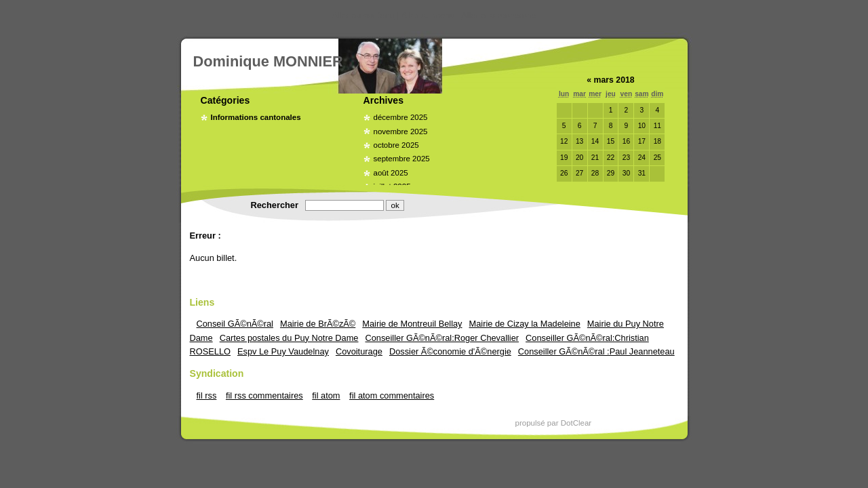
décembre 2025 (401, 117)
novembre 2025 (401, 131)
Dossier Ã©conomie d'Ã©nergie (450, 351)
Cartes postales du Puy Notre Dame (289, 338)
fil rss (207, 395)
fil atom (326, 395)
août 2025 (391, 173)
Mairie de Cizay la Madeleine (525, 324)
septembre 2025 (402, 159)
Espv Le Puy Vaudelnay (283, 351)
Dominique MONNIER (268, 61)
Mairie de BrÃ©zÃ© (318, 324)
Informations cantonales (256, 117)
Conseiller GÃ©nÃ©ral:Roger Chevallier (442, 338)
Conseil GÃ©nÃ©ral (235, 324)
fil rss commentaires (264, 395)
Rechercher (275, 205)
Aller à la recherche (498, 15)
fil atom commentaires (392, 395)
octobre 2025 (396, 145)
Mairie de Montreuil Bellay (412, 324)
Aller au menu (428, 15)
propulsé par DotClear (554, 423)
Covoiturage (359, 351)
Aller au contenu (363, 15)
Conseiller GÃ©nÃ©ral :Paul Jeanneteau (596, 351)
